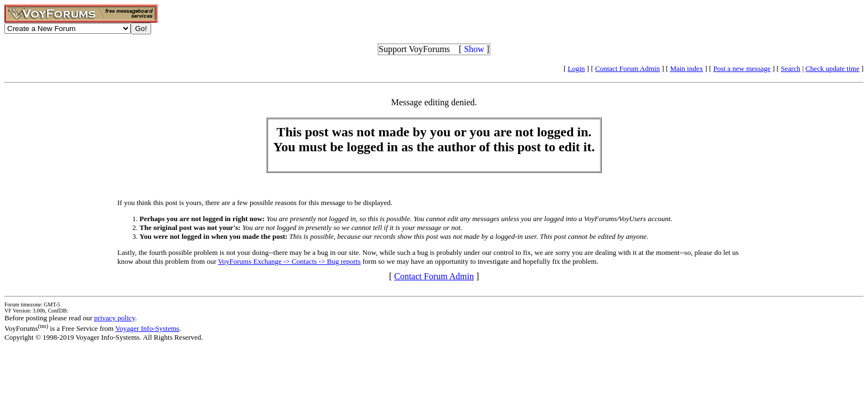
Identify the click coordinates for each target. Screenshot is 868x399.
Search (790, 68)
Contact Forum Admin (627, 68)
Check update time (832, 68)
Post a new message (742, 68)
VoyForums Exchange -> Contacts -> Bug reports (290, 261)
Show (474, 49)
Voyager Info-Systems (147, 328)
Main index (686, 68)
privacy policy (115, 318)
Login (577, 68)
